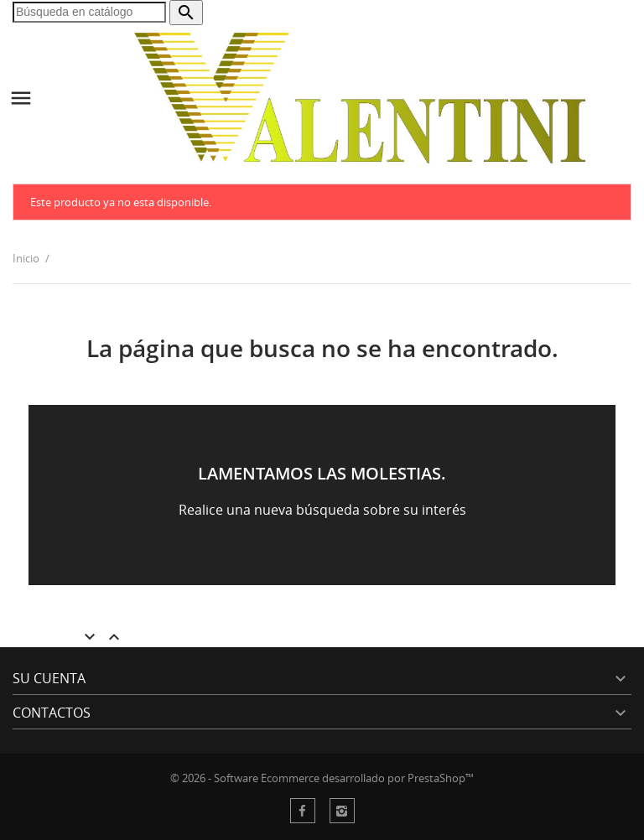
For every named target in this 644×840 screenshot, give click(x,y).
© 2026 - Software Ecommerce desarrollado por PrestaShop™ (322, 778)
